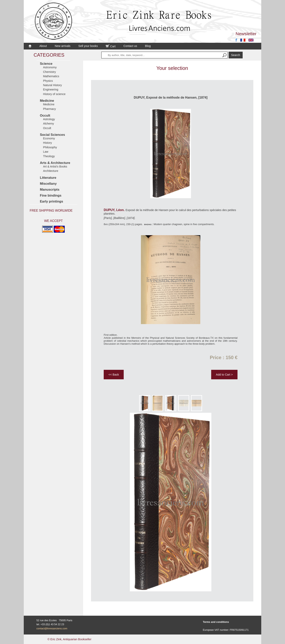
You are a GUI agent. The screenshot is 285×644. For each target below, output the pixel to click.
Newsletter (246, 34)
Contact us (130, 46)
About (43, 46)
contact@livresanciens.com (52, 628)
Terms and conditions (216, 622)
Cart (111, 46)
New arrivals (63, 46)
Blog (148, 46)
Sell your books (88, 46)
